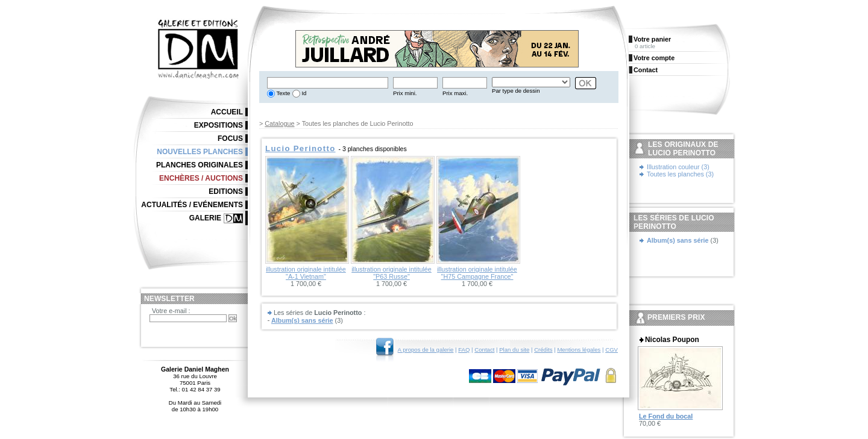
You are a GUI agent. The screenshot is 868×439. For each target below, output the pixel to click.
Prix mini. (405, 93)
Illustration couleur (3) (678, 167)
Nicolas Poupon (672, 340)
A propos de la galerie (426, 350)
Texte (282, 93)
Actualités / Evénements (192, 205)
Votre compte (654, 58)
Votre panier (652, 39)
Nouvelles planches (200, 152)
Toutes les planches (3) (680, 174)
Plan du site (514, 350)
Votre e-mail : (171, 311)
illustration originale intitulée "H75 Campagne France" (477, 273)
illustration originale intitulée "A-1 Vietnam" (306, 273)
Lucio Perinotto (300, 148)
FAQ (464, 350)
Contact (484, 350)
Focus (230, 139)
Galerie (205, 218)
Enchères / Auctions (201, 178)
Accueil (227, 112)
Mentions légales (579, 350)
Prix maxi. (455, 93)
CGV (612, 350)
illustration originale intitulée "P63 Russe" (392, 273)
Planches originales (200, 165)
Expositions (219, 125)
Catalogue (279, 123)
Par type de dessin (516, 91)
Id (303, 93)
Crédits (543, 350)
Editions (226, 191)
